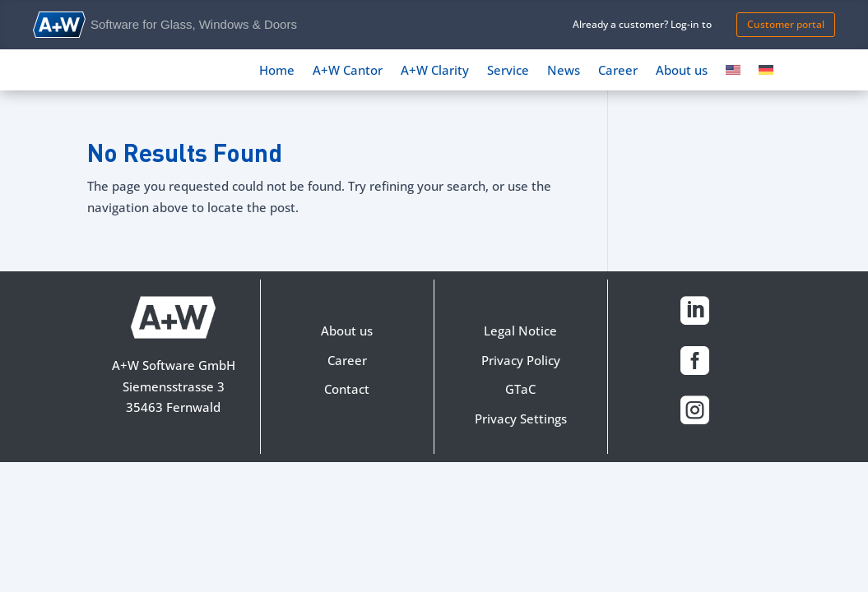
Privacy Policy (521, 360)
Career (618, 71)
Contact (347, 389)
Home (277, 71)
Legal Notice (520, 331)
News (564, 71)
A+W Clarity (435, 71)
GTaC (520, 389)
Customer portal (786, 24)
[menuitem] (733, 73)
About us (682, 71)
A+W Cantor (348, 71)
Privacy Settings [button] (521, 419)
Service (508, 71)
